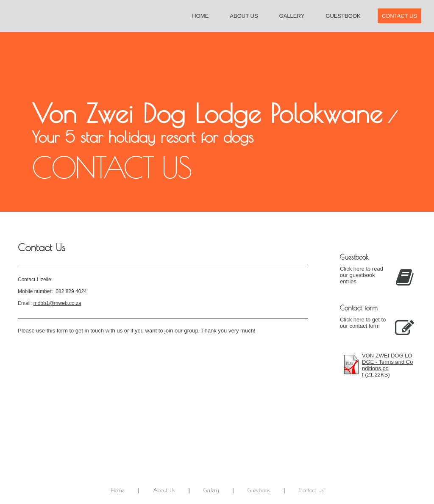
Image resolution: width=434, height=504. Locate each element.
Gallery (292, 16)
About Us (244, 16)
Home (200, 16)
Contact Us (399, 16)
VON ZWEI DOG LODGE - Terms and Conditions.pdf (387, 365)
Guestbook (343, 16)
